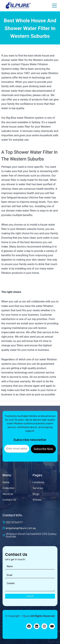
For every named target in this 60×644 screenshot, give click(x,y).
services (38, 488)
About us (8, 494)
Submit (30, 596)
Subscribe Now (43, 449)
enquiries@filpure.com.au (21, 528)
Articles (37, 500)
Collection (9, 488)
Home (6, 482)
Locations (38, 482)
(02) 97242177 (14, 522)
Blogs (36, 494)
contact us (9, 500)
